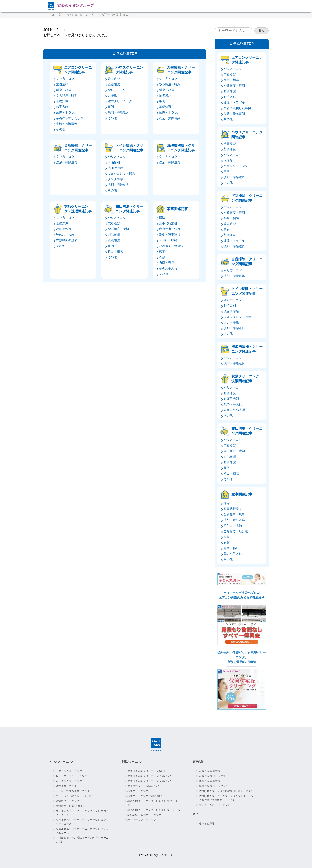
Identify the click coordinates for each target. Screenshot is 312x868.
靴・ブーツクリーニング (142, 820)
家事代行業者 (168, 223)
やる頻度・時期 (67, 96)
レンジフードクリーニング (71, 776)
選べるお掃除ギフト (211, 824)
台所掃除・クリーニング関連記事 (78, 148)
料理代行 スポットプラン (214, 786)
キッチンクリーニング (69, 781)
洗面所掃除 (115, 168)
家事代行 (198, 762)
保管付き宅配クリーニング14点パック (150, 781)
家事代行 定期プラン (211, 771)
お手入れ (62, 107)
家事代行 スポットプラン (214, 776)
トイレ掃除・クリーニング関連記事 (129, 148)
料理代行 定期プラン (211, 781)
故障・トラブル (67, 112)
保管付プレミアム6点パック (144, 786)
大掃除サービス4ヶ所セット (72, 806)
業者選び (62, 84)
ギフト (197, 814)
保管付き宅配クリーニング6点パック (149, 771)
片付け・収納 (168, 240)
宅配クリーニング (132, 762)
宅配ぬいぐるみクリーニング (144, 815)
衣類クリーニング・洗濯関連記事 (78, 209)
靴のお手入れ (65, 235)
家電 (162, 251)
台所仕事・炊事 (170, 229)
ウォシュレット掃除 (121, 173)
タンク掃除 (115, 179)
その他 (61, 129)
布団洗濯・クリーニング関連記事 (129, 209)
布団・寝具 (167, 263)
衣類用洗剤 (64, 229)
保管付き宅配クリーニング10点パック (150, 776)
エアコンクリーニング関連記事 (78, 70)
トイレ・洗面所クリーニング (73, 791)
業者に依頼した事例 (70, 118)
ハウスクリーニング (62, 762)
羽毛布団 (114, 235)
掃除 (162, 218)
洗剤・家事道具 (170, 235)
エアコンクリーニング (69, 771)
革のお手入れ (168, 268)
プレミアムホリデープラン (214, 805)
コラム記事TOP (125, 54)
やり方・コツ (65, 79)
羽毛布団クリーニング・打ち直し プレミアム (154, 810)
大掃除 (112, 96)
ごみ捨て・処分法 (171, 246)
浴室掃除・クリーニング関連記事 (181, 70)
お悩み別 (114, 162)
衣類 (162, 257)
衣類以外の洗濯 (67, 240)
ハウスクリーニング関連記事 (129, 70)
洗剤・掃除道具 (118, 112)
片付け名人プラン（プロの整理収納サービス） (226, 791)
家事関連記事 (177, 209)
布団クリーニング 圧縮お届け (145, 796)
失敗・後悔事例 (67, 124)
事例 (111, 107)
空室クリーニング (120, 101)
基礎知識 (62, 101)
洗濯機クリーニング (68, 801)
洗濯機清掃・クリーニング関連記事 (181, 148)
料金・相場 (64, 90)
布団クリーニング (138, 791)
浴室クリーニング (66, 786)
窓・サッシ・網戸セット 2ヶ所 (74, 796)
